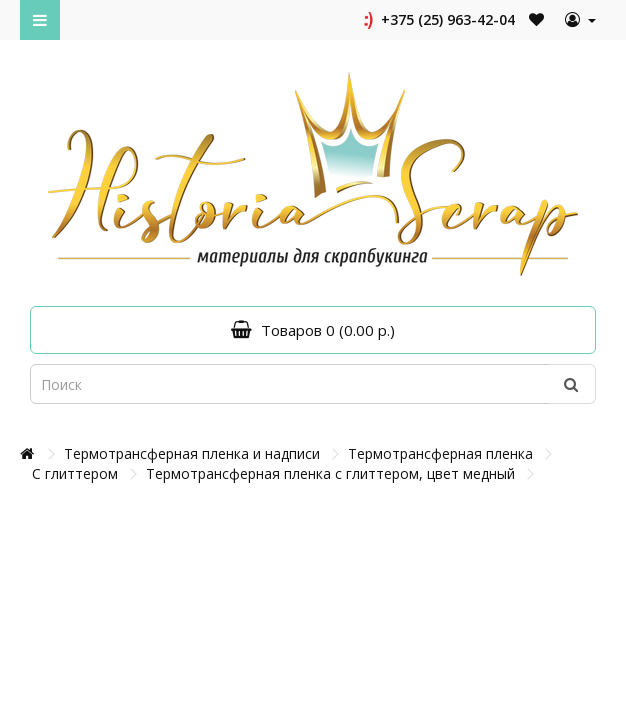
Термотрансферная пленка (440, 453)
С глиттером (75, 473)
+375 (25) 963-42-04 (437, 19)
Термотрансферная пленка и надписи (192, 453)
